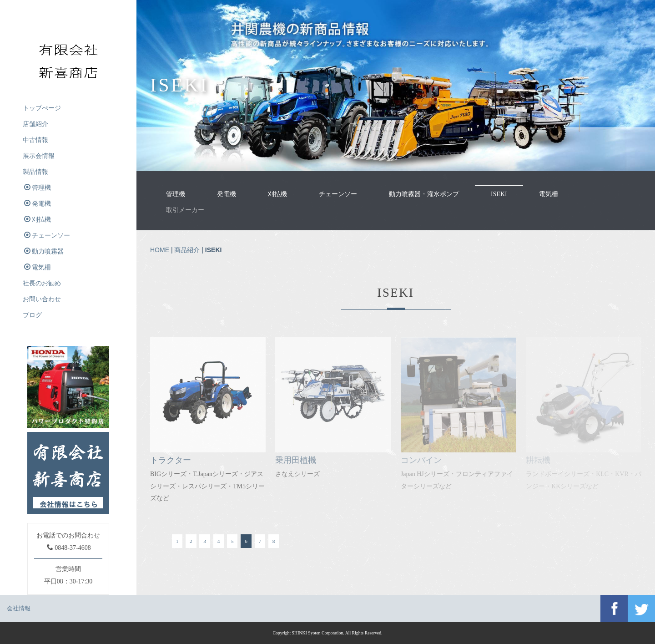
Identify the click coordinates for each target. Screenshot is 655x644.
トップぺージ (42, 108)
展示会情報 (39, 156)
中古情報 (35, 140)
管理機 (176, 194)
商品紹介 (187, 250)
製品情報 (35, 172)
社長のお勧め (42, 283)
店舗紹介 (35, 124)
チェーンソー (338, 194)
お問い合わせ (42, 299)
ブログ (32, 315)
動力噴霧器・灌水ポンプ (424, 194)
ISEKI (499, 194)
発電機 (227, 194)
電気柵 (549, 194)
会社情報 (19, 608)
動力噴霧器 (44, 251)
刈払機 (277, 194)
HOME (160, 250)
